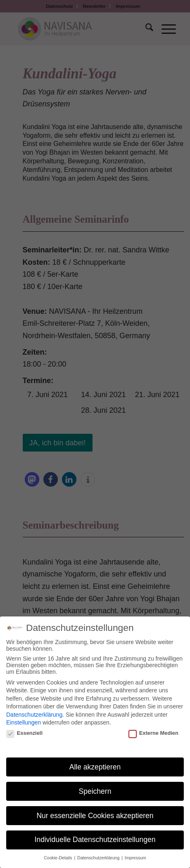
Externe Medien (153, 733)
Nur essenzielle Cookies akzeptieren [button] (95, 816)
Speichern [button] (95, 791)
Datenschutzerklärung (34, 715)
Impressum (135, 858)
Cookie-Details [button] (58, 858)
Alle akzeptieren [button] (95, 767)
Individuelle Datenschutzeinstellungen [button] (95, 840)
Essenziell (24, 733)
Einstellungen (24, 722)
